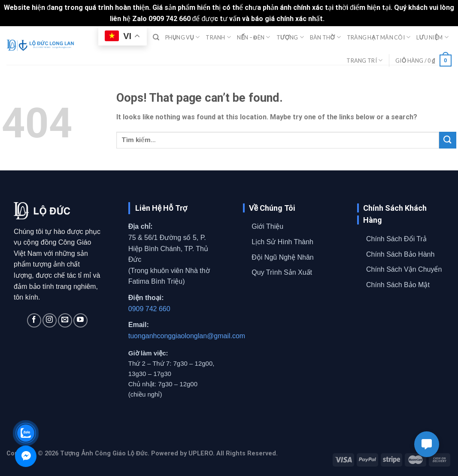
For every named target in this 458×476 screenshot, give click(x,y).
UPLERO (201, 453)
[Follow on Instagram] (50, 320)
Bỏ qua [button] (337, 19)
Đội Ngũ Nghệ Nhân (282, 257)
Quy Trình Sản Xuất (282, 272)
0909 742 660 (149, 309)
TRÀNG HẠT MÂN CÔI (379, 37)
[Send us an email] (65, 320)
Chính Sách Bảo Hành (400, 254)
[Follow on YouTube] (80, 320)
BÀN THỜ (325, 37)
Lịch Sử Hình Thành (282, 242)
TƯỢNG (290, 37)
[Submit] (448, 140)
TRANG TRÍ (364, 60)
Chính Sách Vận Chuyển (404, 269)
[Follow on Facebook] (34, 320)
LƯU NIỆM (432, 37)
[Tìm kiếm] (156, 37)
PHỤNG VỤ (182, 37)
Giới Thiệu (267, 226)
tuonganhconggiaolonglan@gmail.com (187, 336)
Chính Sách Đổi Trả (396, 239)
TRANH (218, 37)
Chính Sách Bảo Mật (398, 285)
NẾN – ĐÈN (253, 37)
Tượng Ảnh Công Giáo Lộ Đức (104, 453)
